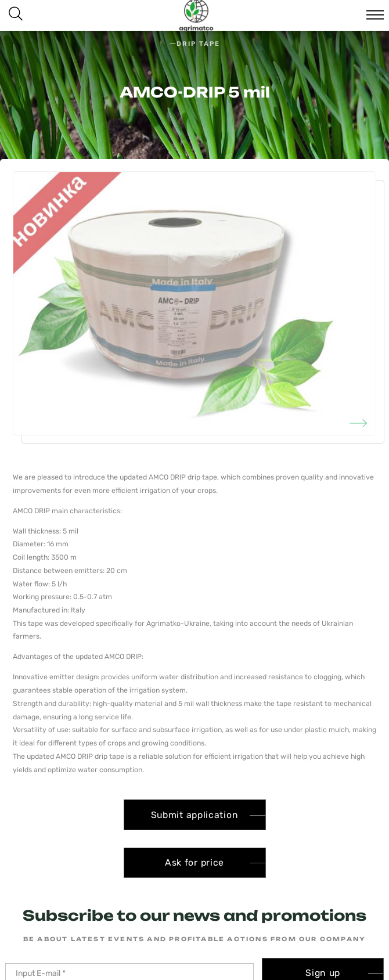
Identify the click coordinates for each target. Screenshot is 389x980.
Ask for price (195, 862)
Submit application (195, 815)
